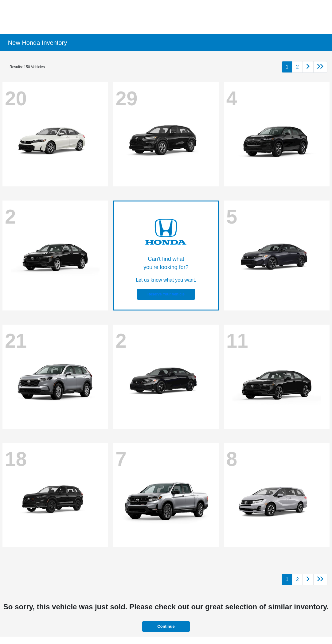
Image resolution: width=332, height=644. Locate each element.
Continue (166, 626)
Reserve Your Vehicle (166, 294)
